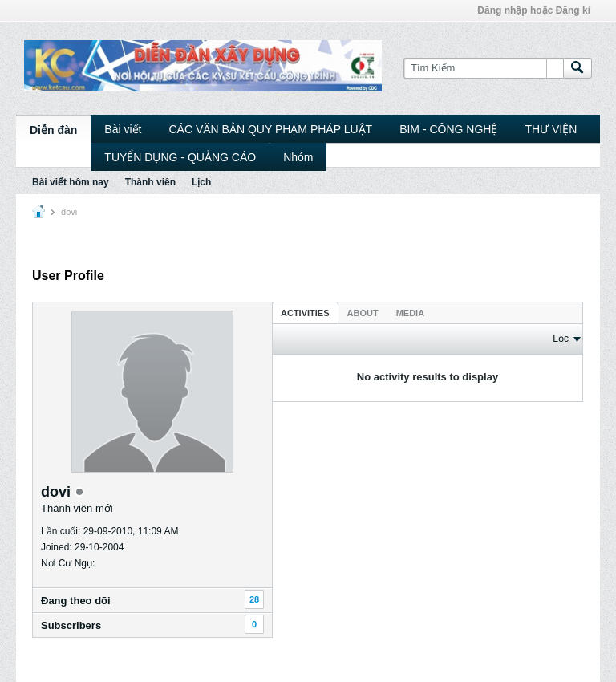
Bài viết (123, 129)
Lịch (201, 182)
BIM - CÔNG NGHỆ (448, 129)
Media (410, 313)
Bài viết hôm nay (71, 182)
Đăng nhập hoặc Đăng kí (534, 10)
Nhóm (298, 157)
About (363, 313)
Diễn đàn (53, 130)
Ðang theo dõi (76, 601)
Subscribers (71, 625)
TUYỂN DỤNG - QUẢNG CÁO (180, 157)
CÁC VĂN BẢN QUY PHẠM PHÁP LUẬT (270, 129)
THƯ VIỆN (551, 129)
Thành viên (150, 182)
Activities (305, 313)
